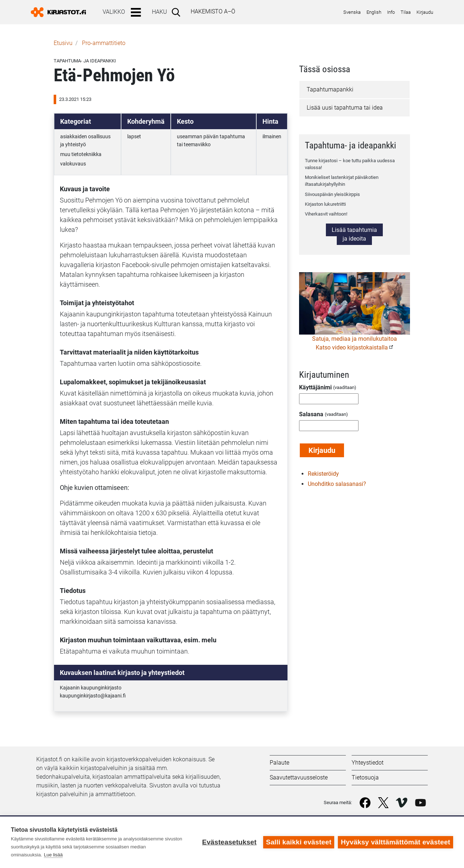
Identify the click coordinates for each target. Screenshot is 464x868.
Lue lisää (53, 855)
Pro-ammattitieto (104, 43)
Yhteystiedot (368, 763)
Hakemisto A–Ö (213, 11)
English (374, 12)
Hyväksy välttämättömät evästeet (395, 842)
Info (391, 12)
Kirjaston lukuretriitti (325, 204)
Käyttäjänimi (315, 387)
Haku (159, 12)
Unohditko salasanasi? (337, 484)
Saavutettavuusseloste (299, 777)
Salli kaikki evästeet (299, 842)
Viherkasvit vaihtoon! (326, 214)
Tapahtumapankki (330, 89)
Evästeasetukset (229, 842)
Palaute (279, 763)
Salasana (311, 414)
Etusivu (63, 43)
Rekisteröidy (323, 474)
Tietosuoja (365, 777)
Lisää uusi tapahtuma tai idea (345, 108)
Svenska (352, 12)
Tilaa (406, 12)
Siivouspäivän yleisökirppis (332, 194)
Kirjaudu (425, 12)
